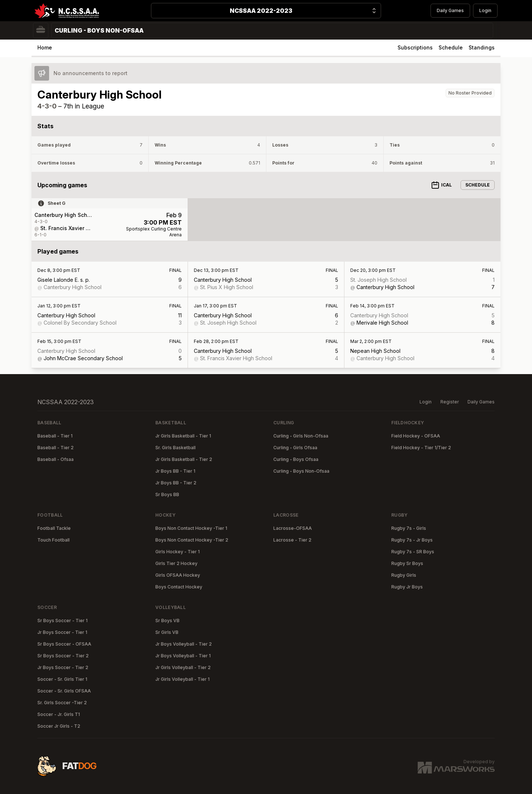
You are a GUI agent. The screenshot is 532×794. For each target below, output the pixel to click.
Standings (482, 47)
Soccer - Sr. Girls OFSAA (64, 691)
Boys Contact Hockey (179, 587)
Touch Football (53, 540)
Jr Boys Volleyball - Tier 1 (183, 656)
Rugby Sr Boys (407, 563)
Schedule (451, 47)
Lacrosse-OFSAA (293, 528)
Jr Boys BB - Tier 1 (175, 471)
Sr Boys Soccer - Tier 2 (63, 656)
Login (485, 10)
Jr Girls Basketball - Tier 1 (183, 436)
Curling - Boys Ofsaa (296, 459)
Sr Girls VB (167, 632)
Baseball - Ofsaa (56, 459)
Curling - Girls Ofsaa (295, 448)
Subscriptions (415, 47)
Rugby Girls (404, 575)
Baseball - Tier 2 (56, 448)
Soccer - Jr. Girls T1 (59, 714)
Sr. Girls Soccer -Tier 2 (62, 703)
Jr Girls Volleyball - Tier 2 (183, 667)
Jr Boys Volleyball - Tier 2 (184, 644)
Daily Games (450, 10)
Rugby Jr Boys (407, 587)
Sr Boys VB (167, 621)
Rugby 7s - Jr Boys (412, 540)
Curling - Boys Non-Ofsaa (301, 471)
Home (45, 47)
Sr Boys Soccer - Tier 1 (62, 621)
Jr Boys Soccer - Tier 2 (63, 667)
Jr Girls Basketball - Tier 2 (184, 459)
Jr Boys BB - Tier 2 (176, 483)
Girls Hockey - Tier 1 (178, 552)
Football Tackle (54, 528)
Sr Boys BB (167, 494)
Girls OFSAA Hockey (178, 575)
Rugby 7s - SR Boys (413, 552)
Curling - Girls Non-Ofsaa (301, 436)
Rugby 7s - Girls (409, 528)
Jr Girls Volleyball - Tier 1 (182, 679)
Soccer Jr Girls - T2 (59, 726)
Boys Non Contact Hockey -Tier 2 (192, 540)
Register (450, 402)
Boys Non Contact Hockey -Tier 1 (191, 528)
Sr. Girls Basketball (176, 448)
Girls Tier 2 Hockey (176, 563)
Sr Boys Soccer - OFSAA (64, 644)
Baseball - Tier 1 (55, 436)
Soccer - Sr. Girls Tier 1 (62, 679)
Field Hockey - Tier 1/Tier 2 (421, 448)
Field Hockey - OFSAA (416, 436)
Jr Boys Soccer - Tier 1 (62, 632)
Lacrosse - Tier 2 (292, 540)
